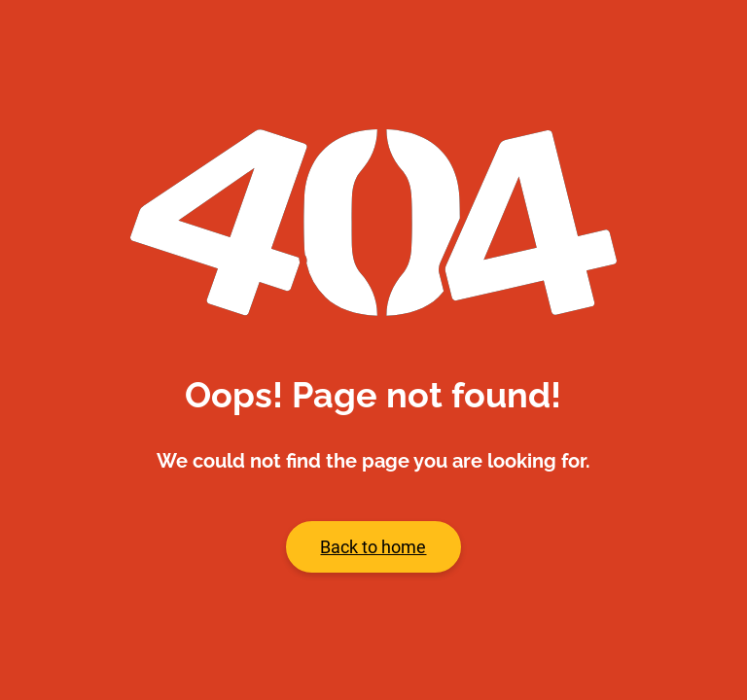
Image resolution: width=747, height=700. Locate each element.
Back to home (373, 547)
